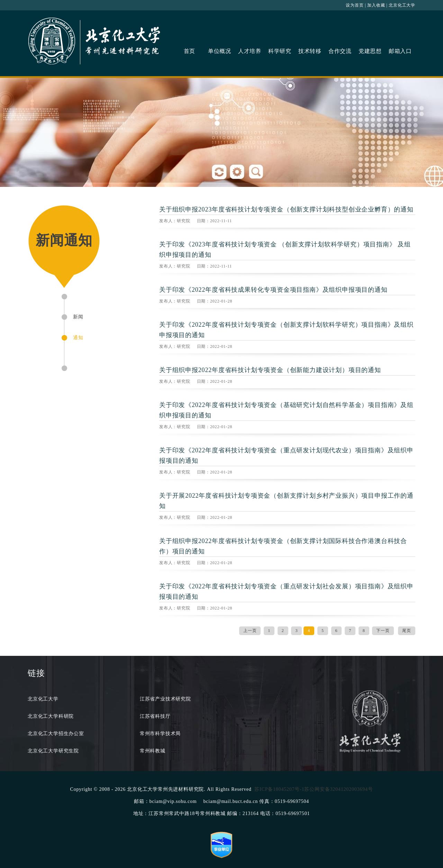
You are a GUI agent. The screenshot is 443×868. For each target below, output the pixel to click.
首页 (190, 51)
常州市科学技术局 (160, 734)
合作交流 (340, 51)
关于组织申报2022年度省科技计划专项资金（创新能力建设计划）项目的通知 (270, 370)
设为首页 (355, 5)
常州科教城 (153, 751)
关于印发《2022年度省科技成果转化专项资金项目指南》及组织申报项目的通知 (273, 290)
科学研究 (280, 51)
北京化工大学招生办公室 (56, 734)
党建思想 (370, 51)
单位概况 (220, 51)
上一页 (250, 631)
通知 (78, 338)
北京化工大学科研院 (51, 716)
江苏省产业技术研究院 (165, 699)
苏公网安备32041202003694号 (338, 789)
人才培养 (250, 51)
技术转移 (310, 51)
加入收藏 (376, 5)
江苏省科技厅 (155, 716)
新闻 (78, 317)
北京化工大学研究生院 (53, 751)
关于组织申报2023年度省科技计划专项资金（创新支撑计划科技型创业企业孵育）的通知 (286, 209)
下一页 (383, 631)
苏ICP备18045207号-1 (279, 789)
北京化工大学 (402, 5)
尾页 (407, 631)
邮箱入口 (400, 51)
